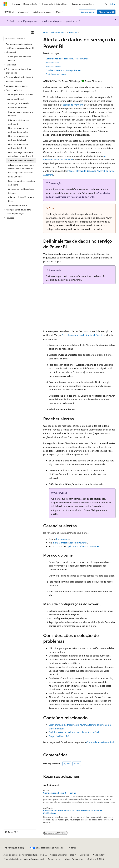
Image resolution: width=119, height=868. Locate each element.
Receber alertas (52, 62)
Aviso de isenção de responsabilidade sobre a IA (25, 855)
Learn (46, 32)
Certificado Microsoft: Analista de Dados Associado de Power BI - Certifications (73, 812)
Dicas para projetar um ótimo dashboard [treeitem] (21, 183)
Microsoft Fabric (59, 32)
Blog (72, 855)
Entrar (113, 4)
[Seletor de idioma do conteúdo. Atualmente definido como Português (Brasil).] (15, 848)
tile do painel (63, 539)
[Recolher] (33, 32)
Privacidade (98, 855)
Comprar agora (87, 12)
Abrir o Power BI (106, 12)
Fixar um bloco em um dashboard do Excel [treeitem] (18, 138)
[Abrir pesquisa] (106, 4)
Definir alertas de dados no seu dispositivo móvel (74, 732)
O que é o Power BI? (59, 736)
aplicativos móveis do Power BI (83, 546)
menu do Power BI (70, 543)
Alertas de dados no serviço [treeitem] (21, 160)
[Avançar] (99, 4)
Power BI (73, 32)
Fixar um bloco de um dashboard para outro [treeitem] (18, 130)
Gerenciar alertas (53, 66)
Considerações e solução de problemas (63, 70)
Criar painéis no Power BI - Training (60, 793)
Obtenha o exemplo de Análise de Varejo (82, 335)
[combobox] (20, 39)
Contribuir (84, 855)
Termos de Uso (54, 859)
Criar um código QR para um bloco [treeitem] (21, 199)
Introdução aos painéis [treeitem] (18, 103)
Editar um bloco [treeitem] (15, 177)
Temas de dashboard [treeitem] (18, 205)
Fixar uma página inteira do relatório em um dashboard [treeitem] (21, 154)
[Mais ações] (113, 32)
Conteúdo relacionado (56, 74)
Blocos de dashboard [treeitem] (18, 108)
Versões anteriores (58, 855)
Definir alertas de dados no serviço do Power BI (67, 59)
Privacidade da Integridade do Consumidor (23, 859)
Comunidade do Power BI (99, 742)
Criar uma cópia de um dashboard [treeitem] (19, 122)
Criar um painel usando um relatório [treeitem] (20, 114)
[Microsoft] (5, 4)
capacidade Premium (72, 105)
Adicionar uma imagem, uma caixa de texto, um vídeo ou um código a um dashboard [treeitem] (21, 169)
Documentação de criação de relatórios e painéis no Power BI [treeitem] (20, 46)
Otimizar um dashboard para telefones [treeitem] (21, 191)
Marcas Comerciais (73, 859)
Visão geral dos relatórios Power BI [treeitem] (20, 58)
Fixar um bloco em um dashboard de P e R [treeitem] (18, 146)
